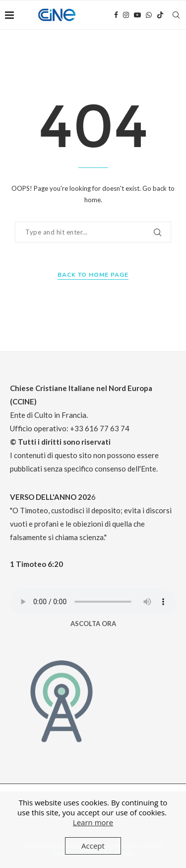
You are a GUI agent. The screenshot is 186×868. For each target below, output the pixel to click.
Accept (93, 846)
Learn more (93, 822)
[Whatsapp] (149, 15)
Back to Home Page (93, 275)
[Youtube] (137, 15)
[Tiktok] (160, 15)
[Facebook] (116, 15)
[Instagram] (126, 15)
